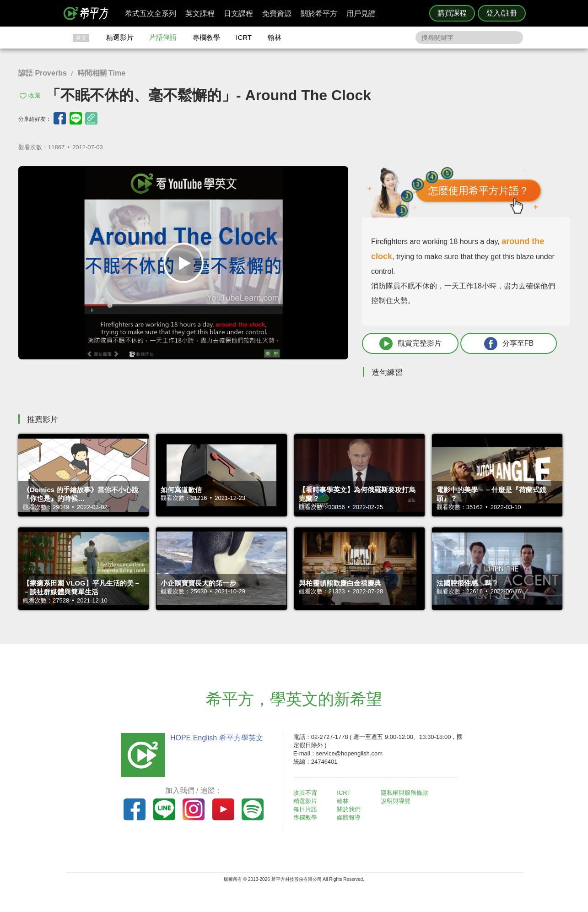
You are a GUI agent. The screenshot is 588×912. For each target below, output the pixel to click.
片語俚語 (163, 37)
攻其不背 (305, 793)
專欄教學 (206, 37)
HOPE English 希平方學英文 (217, 738)
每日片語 (305, 809)
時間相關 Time (102, 73)
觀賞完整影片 (410, 344)
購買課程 (452, 13)
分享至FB (509, 344)
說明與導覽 (396, 801)
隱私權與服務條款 (405, 793)
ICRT (244, 37)
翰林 (275, 37)
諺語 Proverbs (43, 73)
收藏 (34, 95)
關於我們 (349, 809)
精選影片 (120, 37)
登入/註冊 (502, 13)
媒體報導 (349, 817)
